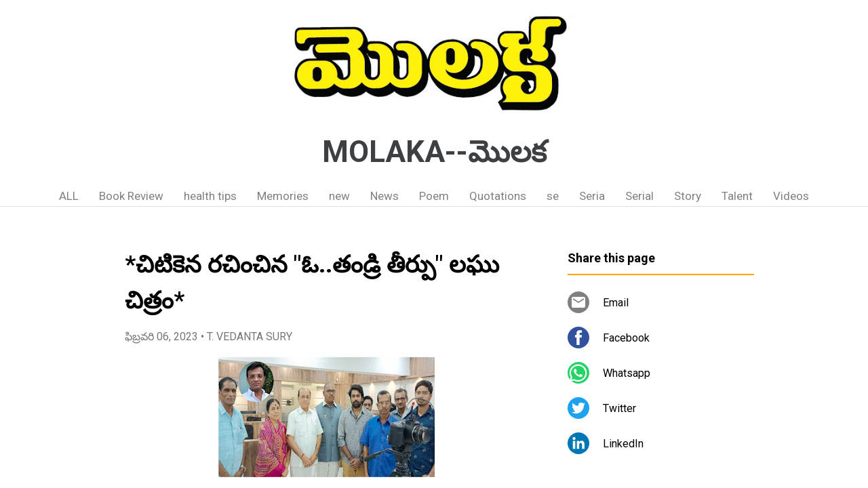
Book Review (131, 196)
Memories (283, 196)
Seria (592, 196)
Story (688, 196)
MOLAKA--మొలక (434, 152)
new (339, 196)
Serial (639, 196)
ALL (69, 196)
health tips (210, 196)
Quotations (498, 196)
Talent (737, 196)
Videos (791, 196)
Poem (434, 196)
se (553, 196)
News (384, 196)
